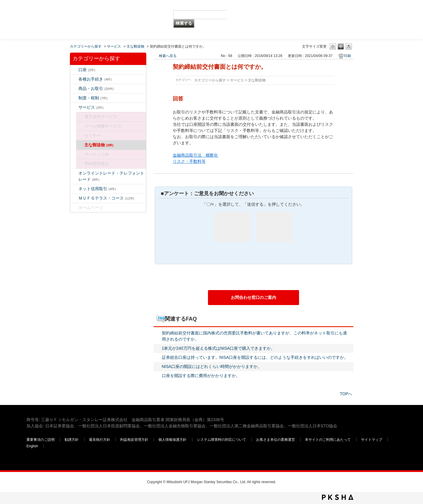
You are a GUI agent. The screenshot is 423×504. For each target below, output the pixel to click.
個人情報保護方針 (173, 440)
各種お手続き (95, 79)
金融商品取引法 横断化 (195, 155)
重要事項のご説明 (41, 440)
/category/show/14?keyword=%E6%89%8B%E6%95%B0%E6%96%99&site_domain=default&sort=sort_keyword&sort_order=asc (74, 173)
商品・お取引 (96, 88)
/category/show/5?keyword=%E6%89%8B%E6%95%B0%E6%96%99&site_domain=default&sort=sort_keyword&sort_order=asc (74, 79)
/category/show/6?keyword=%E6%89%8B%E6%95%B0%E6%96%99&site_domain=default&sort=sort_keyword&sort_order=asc (74, 98)
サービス (114, 46)
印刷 (348, 56)
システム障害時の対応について (222, 440)
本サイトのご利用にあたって (328, 440)
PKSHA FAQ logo (338, 497)
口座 (87, 70)
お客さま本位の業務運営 (276, 440)
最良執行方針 (100, 440)
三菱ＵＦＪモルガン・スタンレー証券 (335, 19)
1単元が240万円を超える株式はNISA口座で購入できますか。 (219, 348)
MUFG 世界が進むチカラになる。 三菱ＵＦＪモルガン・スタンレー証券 (69, 10)
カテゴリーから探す (86, 46)
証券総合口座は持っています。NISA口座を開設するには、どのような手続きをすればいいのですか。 (255, 357)
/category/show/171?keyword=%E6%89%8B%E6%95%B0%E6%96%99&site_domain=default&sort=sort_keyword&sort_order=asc (74, 208)
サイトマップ (372, 440)
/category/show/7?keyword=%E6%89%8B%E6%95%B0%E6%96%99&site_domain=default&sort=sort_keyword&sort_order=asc (74, 70)
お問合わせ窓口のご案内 (254, 297)
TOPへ (346, 394)
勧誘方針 (72, 440)
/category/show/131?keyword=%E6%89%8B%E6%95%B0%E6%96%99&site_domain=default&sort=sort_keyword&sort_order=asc (74, 198)
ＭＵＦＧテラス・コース (106, 198)
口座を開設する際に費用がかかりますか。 (201, 376)
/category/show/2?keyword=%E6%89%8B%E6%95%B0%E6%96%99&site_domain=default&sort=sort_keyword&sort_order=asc (74, 89)
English (32, 446)
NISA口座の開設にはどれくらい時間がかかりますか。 (212, 366)
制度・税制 (93, 98)
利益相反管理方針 (135, 440)
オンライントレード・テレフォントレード (111, 176)
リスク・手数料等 (189, 161)
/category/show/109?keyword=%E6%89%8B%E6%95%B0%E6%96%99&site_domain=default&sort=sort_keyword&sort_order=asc (74, 189)
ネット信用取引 (97, 189)
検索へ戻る (168, 56)
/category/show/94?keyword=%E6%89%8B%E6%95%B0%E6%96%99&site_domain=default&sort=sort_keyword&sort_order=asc (74, 107)
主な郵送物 (135, 46)
